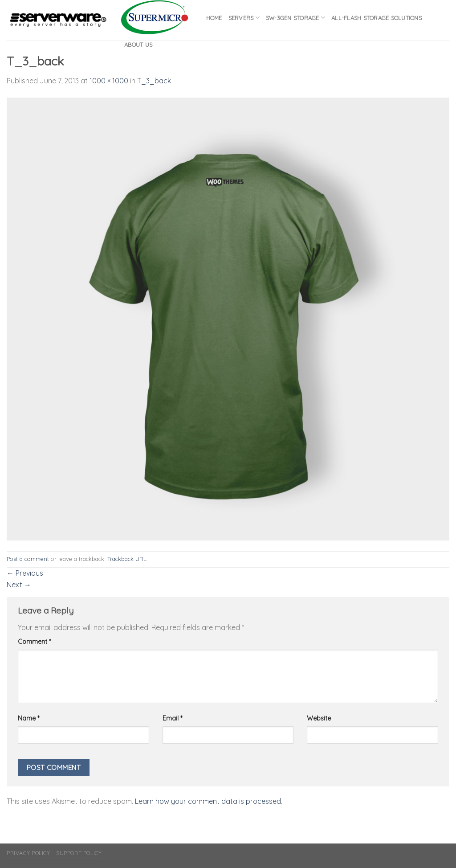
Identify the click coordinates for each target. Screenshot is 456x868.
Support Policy (79, 853)
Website (319, 718)
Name (28, 718)
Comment (34, 642)
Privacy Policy (28, 853)
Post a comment (28, 559)
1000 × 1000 (109, 81)
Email (172, 718)
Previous (25, 573)
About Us (138, 45)
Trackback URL (127, 559)
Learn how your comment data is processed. (209, 801)
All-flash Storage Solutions (377, 18)
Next (19, 585)
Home (214, 18)
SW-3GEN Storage (295, 18)
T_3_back (154, 81)
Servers (244, 18)
